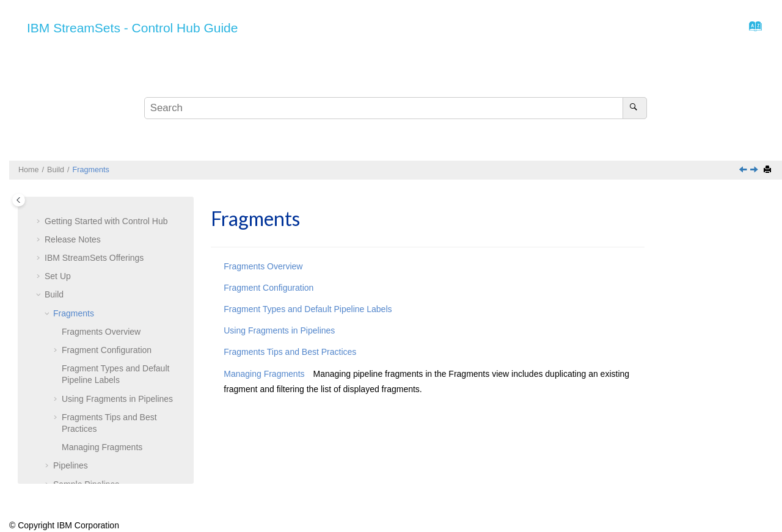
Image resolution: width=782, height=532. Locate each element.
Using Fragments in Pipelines (117, 399)
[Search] (634, 108)
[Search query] (395, 108)
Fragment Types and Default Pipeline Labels (308, 309)
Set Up (58, 276)
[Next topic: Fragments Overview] (755, 170)
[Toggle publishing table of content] (19, 200)
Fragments (91, 170)
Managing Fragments (102, 447)
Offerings (94, 258)
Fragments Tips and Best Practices (290, 352)
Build (56, 170)
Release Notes (73, 239)
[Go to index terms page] (752, 29)
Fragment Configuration (107, 350)
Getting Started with (106, 221)
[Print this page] (769, 170)
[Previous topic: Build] (744, 170)
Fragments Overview (101, 332)
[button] (40, 222)
